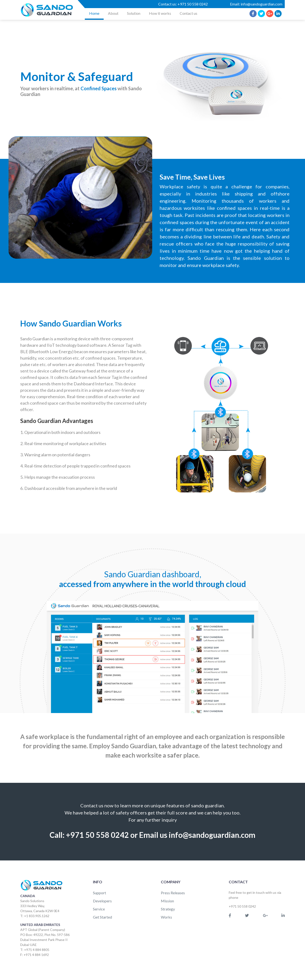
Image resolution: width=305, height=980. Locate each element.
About (113, 13)
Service (99, 909)
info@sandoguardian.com (262, 4)
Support (99, 893)
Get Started (102, 917)
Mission (167, 901)
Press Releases (173, 893)
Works (166, 917)
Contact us (188, 13)
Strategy (168, 909)
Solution (134, 13)
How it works (160, 13)
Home (94, 13)
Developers (102, 901)
